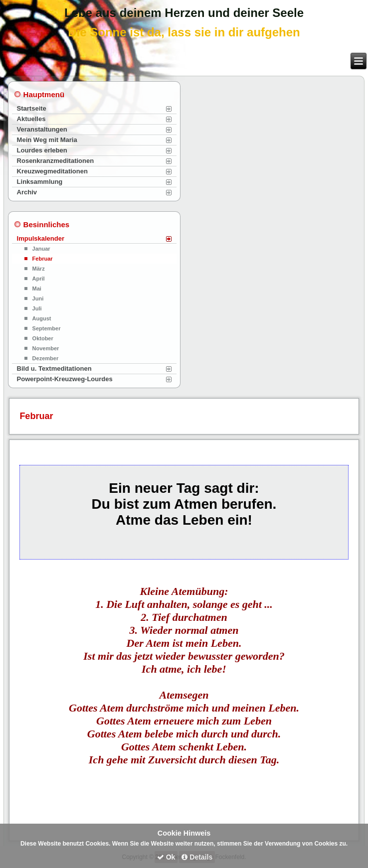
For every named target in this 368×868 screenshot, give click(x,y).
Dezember (46, 358)
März (39, 269)
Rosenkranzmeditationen (56, 161)
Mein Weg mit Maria (47, 140)
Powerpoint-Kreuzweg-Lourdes (65, 379)
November (46, 348)
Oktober (43, 338)
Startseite (32, 108)
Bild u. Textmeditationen (54, 368)
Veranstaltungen (42, 129)
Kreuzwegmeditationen (52, 171)
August (42, 318)
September (47, 328)
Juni (38, 298)
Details (197, 857)
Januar (41, 249)
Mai (37, 289)
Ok (166, 857)
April (39, 279)
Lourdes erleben (42, 150)
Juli (37, 308)
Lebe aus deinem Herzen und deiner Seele (184, 13)
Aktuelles (31, 119)
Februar (43, 259)
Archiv (27, 192)
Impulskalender (41, 238)
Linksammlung (40, 182)
